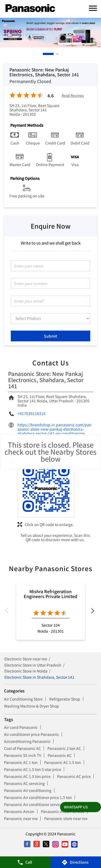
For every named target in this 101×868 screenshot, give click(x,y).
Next (93, 612)
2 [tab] (58, 54)
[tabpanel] (50, 33)
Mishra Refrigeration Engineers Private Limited (50, 594)
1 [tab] (44, 54)
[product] (50, 318)
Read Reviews (73, 96)
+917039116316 (32, 413)
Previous (8, 612)
